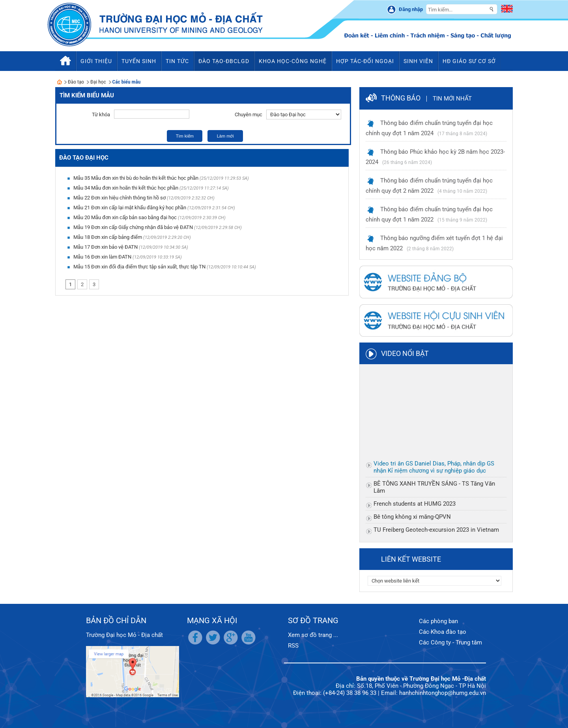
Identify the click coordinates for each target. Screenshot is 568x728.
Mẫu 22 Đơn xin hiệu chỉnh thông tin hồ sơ (120, 198)
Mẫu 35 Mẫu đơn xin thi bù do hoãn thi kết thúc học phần (136, 178)
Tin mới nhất (452, 99)
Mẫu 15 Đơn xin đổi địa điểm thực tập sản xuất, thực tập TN (139, 267)
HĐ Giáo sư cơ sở (469, 61)
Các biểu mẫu (127, 82)
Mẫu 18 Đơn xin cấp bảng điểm (108, 237)
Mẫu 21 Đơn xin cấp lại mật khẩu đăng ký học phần (130, 208)
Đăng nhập (411, 9)
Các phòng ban (438, 621)
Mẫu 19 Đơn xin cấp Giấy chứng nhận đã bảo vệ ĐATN (133, 227)
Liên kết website (411, 559)
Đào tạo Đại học (84, 158)
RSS (293, 646)
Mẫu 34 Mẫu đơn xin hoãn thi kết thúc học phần (126, 188)
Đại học (98, 82)
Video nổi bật (405, 353)
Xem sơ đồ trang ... (313, 635)
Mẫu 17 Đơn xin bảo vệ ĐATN (106, 247)
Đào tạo (76, 82)
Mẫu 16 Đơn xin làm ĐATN (102, 257)
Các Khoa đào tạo (443, 632)
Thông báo (401, 98)
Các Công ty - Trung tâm (450, 642)
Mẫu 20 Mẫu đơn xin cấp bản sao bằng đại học (125, 217)
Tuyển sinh (139, 61)
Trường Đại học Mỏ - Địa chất (124, 635)
